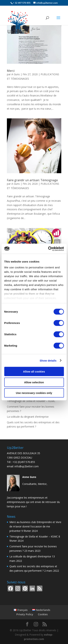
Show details (48, 360)
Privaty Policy (25, 614)
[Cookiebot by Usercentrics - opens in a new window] (48, 249)
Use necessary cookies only (34, 393)
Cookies (43, 614)
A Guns (16, 74)
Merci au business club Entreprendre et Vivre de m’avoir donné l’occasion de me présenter (35, 526)
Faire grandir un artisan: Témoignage (32, 180)
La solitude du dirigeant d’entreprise (28, 417)
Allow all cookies (34, 372)
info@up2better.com (27, 466)
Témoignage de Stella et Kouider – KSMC (31, 401)
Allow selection (34, 382)
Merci (11, 71)
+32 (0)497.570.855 (24, 462)
